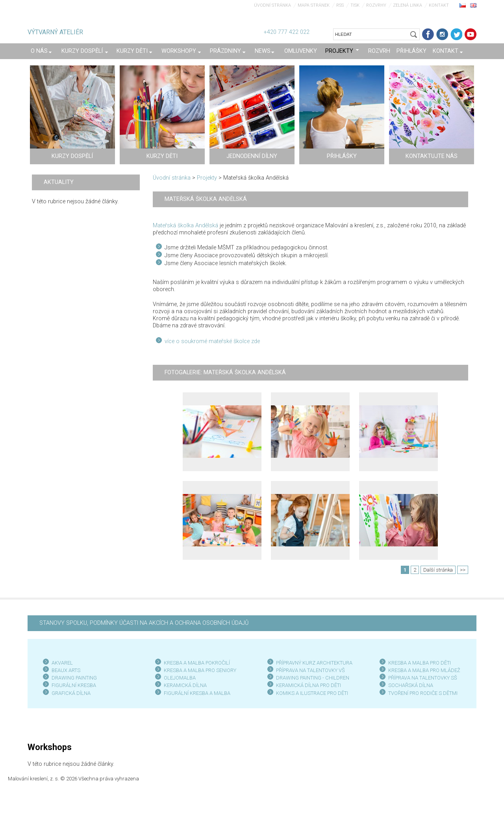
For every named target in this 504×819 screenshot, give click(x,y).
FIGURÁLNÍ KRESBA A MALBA (197, 693)
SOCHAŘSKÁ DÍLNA (411, 685)
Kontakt (439, 5)
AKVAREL (62, 663)
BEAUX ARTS (66, 670)
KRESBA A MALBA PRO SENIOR (199, 670)
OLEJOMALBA (180, 678)
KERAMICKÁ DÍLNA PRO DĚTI (309, 685)
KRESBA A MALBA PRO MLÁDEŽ (424, 670)
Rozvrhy (376, 5)
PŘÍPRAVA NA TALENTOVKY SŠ (423, 678)
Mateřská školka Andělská (185, 226)
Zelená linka (408, 5)
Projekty (207, 178)
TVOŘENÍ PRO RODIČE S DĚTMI (423, 693)
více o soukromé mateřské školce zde (212, 341)
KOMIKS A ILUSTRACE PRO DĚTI (312, 693)
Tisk (355, 5)
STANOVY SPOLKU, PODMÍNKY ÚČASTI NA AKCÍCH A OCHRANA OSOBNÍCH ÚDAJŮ (144, 623)
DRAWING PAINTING (74, 678)
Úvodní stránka (272, 5)
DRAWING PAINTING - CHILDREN (313, 678)
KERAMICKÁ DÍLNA (185, 685)
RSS (340, 5)
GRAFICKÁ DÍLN (69, 693)
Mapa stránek (314, 5)
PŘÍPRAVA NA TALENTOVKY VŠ (310, 670)
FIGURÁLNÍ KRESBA (74, 685)
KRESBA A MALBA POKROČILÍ (197, 663)
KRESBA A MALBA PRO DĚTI (420, 663)
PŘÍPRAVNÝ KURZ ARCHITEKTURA (314, 663)
